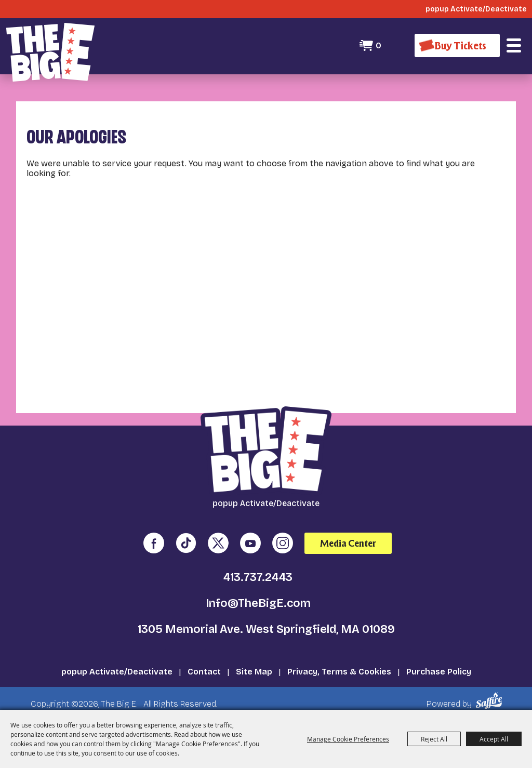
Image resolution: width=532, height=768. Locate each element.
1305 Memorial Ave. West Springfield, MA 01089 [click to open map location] (266, 629)
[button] (514, 46)
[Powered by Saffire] (491, 701)
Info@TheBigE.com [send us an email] (258, 603)
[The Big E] (50, 52)
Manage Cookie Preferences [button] (348, 739)
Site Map (254, 672)
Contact (204, 672)
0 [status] (378, 45)
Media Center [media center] (348, 543)
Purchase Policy (439, 672)
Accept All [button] (494, 739)
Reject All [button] (434, 739)
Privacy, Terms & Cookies (339, 672)
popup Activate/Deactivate (117, 672)
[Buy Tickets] (457, 45)
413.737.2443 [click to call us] (258, 577)
